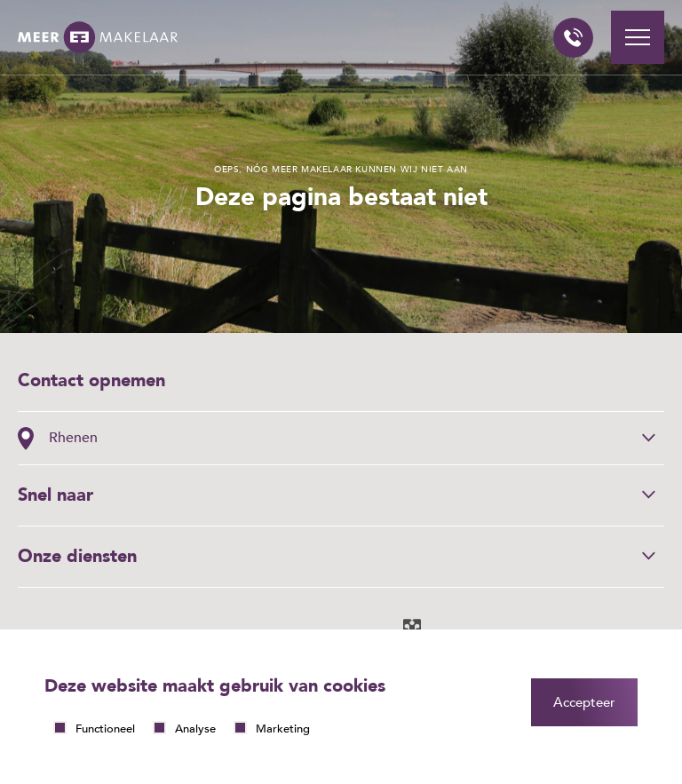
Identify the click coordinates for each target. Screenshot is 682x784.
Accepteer (584, 702)
